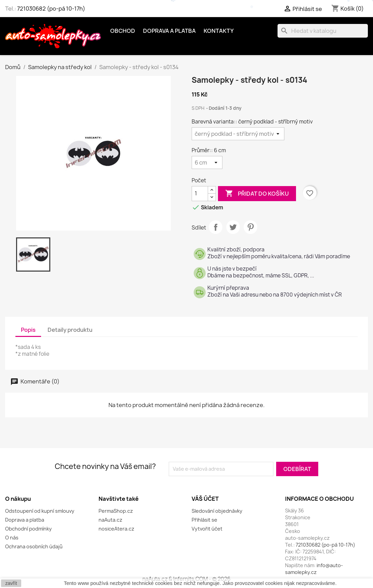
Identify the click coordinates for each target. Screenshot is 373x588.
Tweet (233, 227)
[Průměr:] (207, 162)
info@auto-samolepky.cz (314, 569)
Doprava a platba (169, 31)
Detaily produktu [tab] (70, 330)
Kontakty (219, 31)
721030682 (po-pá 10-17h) (51, 9)
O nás (12, 538)
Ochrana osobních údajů (34, 546)
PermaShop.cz (116, 511)
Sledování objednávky (217, 511)
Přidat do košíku (257, 194)
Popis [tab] (28, 330)
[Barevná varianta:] (238, 134)
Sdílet (216, 227)
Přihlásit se (204, 520)
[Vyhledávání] (323, 31)
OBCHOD (123, 31)
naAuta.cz (110, 520)
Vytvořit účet (207, 529)
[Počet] (200, 194)
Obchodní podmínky (28, 529)
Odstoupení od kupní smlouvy (40, 511)
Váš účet (205, 499)
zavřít (11, 583)
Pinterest (250, 227)
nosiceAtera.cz (116, 529)
